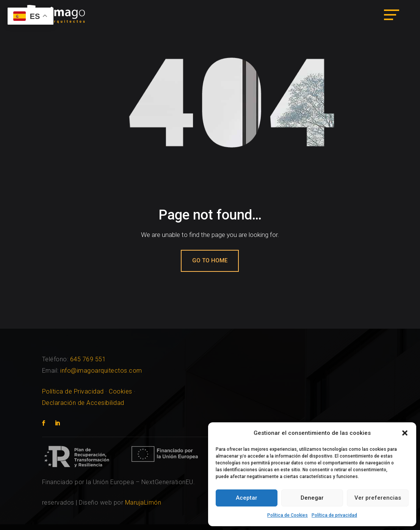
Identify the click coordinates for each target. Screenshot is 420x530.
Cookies (121, 391)
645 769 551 (88, 359)
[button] (405, 433)
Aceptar (247, 498)
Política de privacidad (334, 515)
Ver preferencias (378, 498)
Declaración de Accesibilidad (83, 403)
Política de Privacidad (73, 391)
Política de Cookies (288, 515)
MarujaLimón (143, 503)
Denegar (312, 498)
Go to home (210, 260)
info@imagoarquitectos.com (101, 371)
